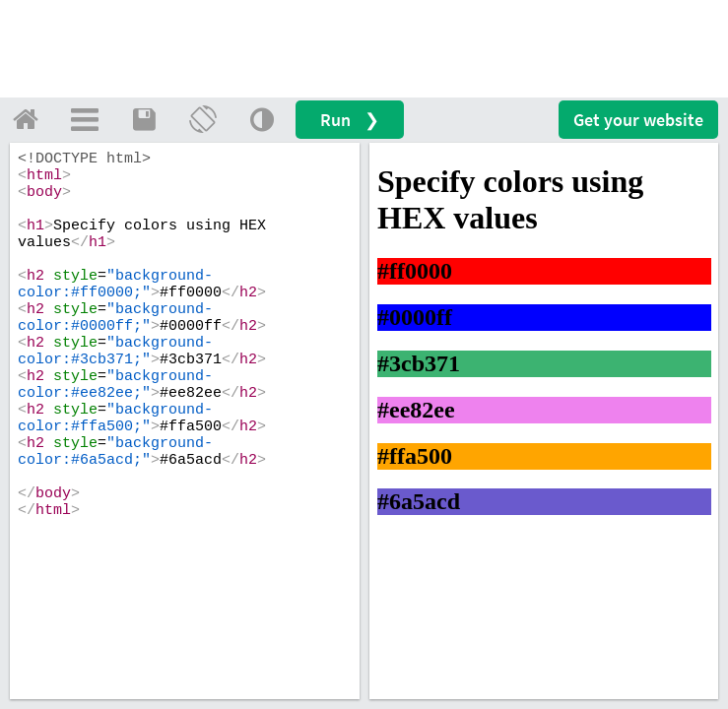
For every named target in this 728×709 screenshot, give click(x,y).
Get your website (638, 120)
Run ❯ (350, 120)
